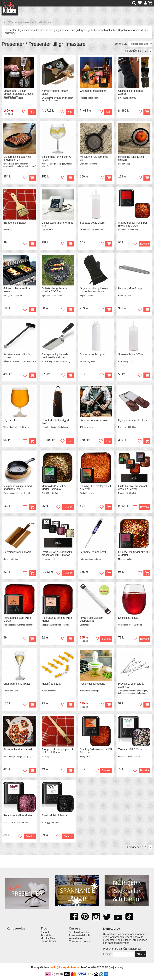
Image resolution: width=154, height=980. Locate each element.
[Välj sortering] (140, 44)
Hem (4, 22)
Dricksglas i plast (128, 618)
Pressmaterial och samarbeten (79, 937)
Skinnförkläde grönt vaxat (95, 420)
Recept (45, 932)
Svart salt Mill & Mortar (55, 815)
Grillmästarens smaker (93, 91)
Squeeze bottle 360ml (131, 354)
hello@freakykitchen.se (65, 967)
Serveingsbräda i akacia (17, 552)
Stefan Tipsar (48, 941)
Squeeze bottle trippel (92, 354)
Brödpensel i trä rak (15, 223)
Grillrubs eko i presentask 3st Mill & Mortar (133, 488)
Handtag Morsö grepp (131, 288)
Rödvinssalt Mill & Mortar (18, 815)
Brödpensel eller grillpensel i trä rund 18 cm (57, 751)
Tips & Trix (47, 935)
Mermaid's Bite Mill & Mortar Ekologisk (54, 488)
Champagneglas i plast (17, 684)
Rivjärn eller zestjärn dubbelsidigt (92, 619)
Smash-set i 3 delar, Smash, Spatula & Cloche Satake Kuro (18, 94)
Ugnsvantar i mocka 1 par (133, 420)
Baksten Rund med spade (18, 749)
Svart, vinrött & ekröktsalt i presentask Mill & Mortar (57, 553)
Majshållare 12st (51, 684)
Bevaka (145, 244)
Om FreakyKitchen (80, 933)
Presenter (15, 22)
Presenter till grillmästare (37, 22)
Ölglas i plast (11, 420)
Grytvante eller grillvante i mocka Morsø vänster (95, 290)
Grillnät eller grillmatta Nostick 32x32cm (54, 290)
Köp (70, 112)
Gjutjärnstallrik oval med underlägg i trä (17, 158)
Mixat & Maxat (49, 938)
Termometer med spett (93, 552)
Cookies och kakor (80, 941)
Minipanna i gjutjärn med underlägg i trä (18, 488)
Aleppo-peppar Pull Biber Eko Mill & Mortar (133, 224)
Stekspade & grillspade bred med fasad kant (55, 356)
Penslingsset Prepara (92, 684)
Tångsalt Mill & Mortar (131, 749)
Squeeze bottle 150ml (92, 223)
